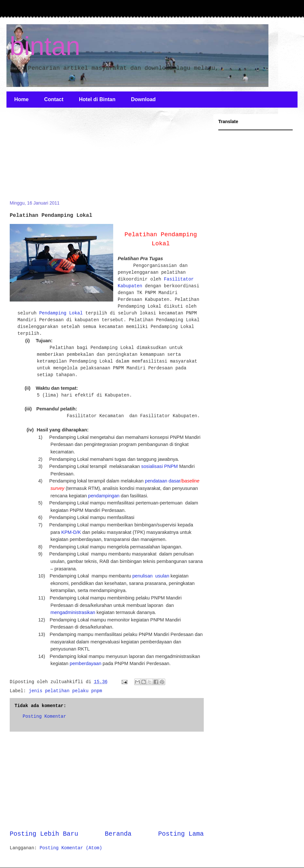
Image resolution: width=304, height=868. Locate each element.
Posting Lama (181, 834)
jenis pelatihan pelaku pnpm (65, 691)
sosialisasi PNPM (160, 466)
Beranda (118, 834)
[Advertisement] (58, 158)
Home (21, 99)
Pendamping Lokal (61, 313)
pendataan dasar (163, 481)
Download (143, 99)
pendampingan (104, 496)
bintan (45, 46)
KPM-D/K (71, 532)
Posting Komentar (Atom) (71, 848)
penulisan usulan (151, 576)
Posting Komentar (44, 716)
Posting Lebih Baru (44, 834)
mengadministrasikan (73, 612)
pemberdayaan (86, 663)
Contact (54, 99)
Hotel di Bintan (97, 99)
